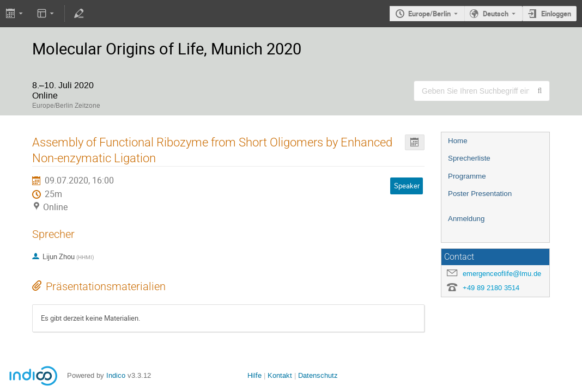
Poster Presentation (480, 194)
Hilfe (254, 375)
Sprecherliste (469, 158)
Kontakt (280, 375)
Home (458, 141)
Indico (116, 375)
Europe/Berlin (429, 14)
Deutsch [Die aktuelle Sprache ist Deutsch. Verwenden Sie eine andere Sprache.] (496, 14)
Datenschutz (318, 375)
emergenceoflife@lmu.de (502, 274)
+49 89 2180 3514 (491, 288)
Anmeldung (466, 219)
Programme (467, 176)
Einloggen (556, 14)
